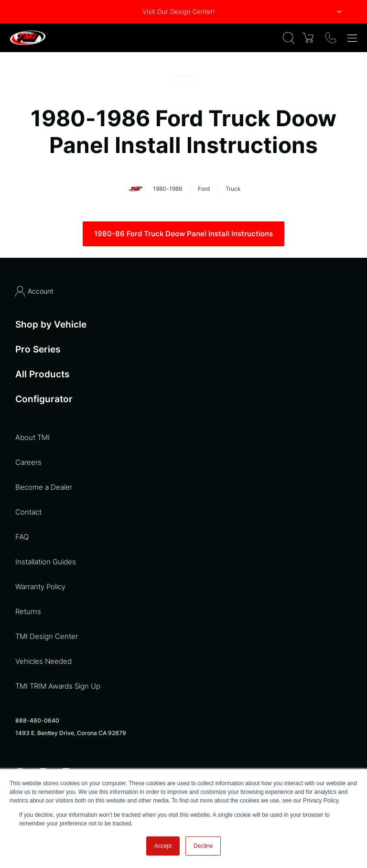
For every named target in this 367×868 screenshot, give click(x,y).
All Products (42, 374)
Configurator (44, 399)
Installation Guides (46, 562)
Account (34, 291)
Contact (28, 512)
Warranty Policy (40, 587)
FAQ (22, 537)
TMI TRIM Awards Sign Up (58, 686)
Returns (28, 611)
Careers (28, 462)
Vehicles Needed (43, 661)
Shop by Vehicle (51, 324)
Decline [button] (203, 846)
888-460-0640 (37, 720)
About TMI (32, 437)
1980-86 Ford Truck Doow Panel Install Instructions (183, 234)
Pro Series (38, 349)
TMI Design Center (47, 636)
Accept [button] (163, 846)
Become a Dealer (44, 487)
